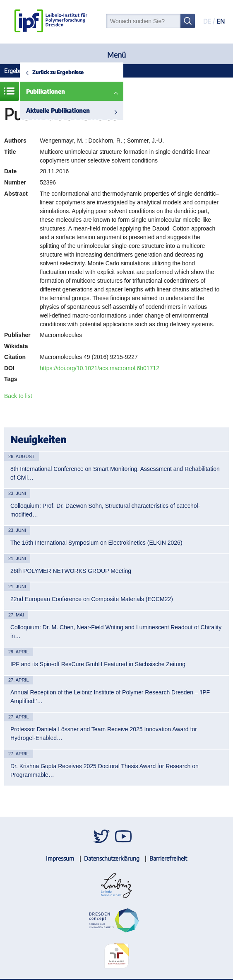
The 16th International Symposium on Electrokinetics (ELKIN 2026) (96, 543)
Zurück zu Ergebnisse (58, 72)
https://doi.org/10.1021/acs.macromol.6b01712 (100, 368)
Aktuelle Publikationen (58, 110)
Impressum (60, 858)
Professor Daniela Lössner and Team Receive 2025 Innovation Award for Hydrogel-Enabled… (104, 734)
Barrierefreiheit (168, 858)
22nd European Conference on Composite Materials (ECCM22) (92, 599)
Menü (116, 55)
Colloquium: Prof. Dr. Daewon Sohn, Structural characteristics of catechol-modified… (105, 510)
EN (221, 21)
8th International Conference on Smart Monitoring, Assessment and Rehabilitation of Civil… (115, 473)
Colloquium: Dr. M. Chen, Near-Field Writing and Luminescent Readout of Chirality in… (116, 632)
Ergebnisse (18, 71)
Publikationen (46, 91)
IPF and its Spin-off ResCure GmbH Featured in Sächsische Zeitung (98, 664)
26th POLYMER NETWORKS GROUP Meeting (71, 571)
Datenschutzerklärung (112, 858)
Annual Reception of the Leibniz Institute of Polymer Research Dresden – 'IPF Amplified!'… (110, 697)
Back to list (18, 396)
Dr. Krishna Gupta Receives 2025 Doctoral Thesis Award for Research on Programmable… (104, 770)
